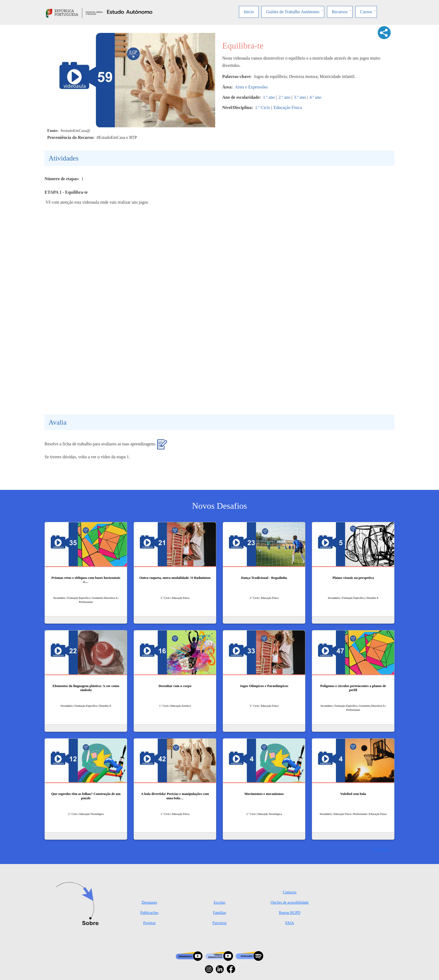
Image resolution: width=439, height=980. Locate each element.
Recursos (340, 12)
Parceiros (219, 923)
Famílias (219, 913)
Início (249, 12)
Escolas (220, 902)
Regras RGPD (290, 913)
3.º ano (300, 97)
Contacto (290, 892)
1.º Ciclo (263, 107)
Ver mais (380, 850)
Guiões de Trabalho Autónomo (293, 12)
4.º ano (315, 97)
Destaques (149, 902)
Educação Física (288, 107)
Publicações (149, 913)
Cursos (366, 12)
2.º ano (284, 97)
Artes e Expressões (251, 87)
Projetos (149, 923)
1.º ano (269, 97)
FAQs (290, 923)
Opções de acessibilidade (290, 902)
